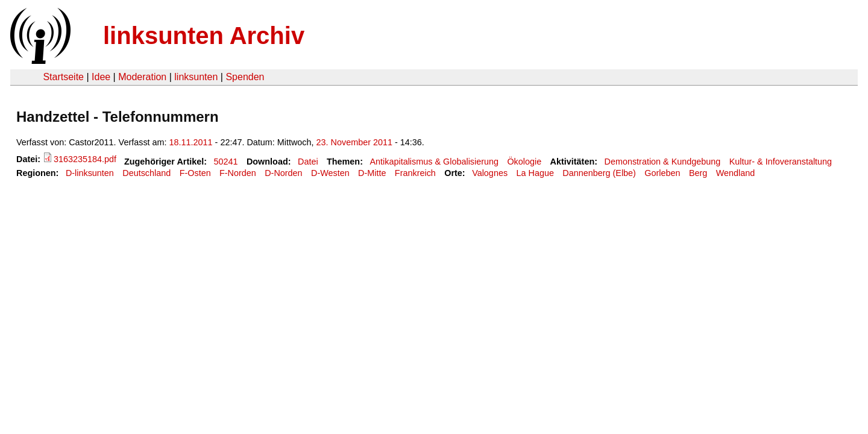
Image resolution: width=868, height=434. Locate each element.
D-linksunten (90, 173)
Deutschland (146, 173)
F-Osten (195, 173)
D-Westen (330, 173)
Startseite (63, 77)
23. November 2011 (354, 142)
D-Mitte (372, 173)
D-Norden (283, 173)
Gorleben (662, 173)
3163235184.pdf (85, 159)
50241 (226, 162)
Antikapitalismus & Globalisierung (434, 162)
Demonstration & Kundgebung (663, 162)
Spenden (245, 77)
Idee (101, 77)
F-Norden (238, 173)
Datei (308, 162)
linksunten (196, 77)
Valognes (490, 173)
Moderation (142, 77)
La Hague (535, 173)
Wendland (736, 173)
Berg (698, 173)
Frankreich (415, 173)
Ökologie (524, 162)
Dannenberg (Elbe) (599, 173)
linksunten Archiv (204, 36)
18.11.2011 (191, 142)
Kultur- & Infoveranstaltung (781, 162)
